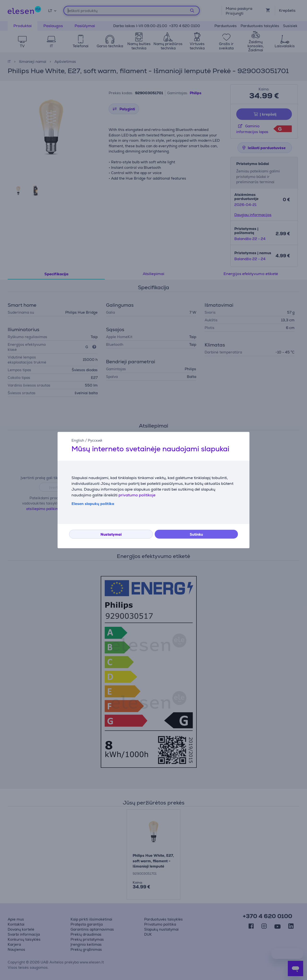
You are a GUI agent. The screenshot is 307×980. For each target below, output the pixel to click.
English (78, 440)
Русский (95, 440)
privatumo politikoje (137, 495)
